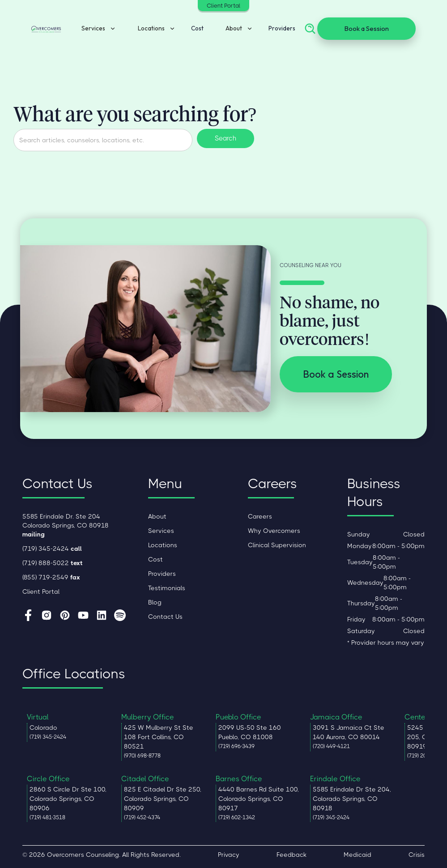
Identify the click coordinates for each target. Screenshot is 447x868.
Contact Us (165, 617)
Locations (163, 545)
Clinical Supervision (277, 545)
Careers (260, 516)
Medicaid (358, 855)
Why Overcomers (274, 531)
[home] (46, 28)
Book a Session (366, 28)
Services (161, 531)
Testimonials (167, 588)
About (157, 516)
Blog (155, 602)
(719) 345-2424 (52, 549)
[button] (96, 29)
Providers (282, 28)
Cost (197, 28)
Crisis (417, 855)
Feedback (292, 855)
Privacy (229, 855)
